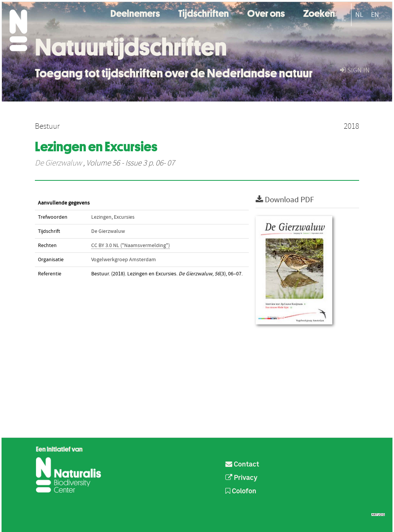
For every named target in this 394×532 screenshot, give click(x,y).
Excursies (124, 217)
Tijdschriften (204, 12)
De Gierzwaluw (58, 163)
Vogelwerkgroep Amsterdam (124, 260)
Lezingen (101, 217)
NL (359, 15)
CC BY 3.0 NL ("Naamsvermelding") (131, 246)
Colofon (241, 491)
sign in (355, 70)
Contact (242, 465)
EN (375, 15)
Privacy (241, 478)
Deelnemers (135, 12)
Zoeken (319, 12)
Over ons (266, 12)
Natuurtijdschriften (131, 47)
